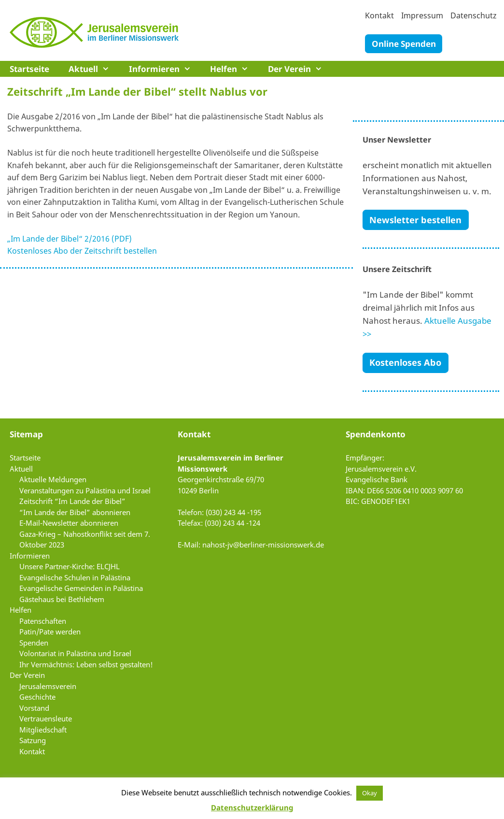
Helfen (234, 69)
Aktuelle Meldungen (53, 479)
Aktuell (94, 69)
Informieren (165, 69)
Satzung (33, 740)
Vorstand (34, 708)
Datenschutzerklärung (252, 807)
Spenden (34, 643)
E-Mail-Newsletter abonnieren (69, 523)
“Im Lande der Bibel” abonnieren (75, 512)
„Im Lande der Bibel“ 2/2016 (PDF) (70, 239)
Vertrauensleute (46, 718)
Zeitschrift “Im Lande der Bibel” (72, 501)
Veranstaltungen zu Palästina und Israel (85, 490)
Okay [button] (370, 793)
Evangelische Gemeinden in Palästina (81, 588)
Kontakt (379, 15)
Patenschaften (43, 621)
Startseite (29, 69)
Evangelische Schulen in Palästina (75, 577)
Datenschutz (474, 15)
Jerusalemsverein (48, 686)
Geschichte (37, 697)
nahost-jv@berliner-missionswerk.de (263, 545)
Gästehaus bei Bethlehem (62, 599)
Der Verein (300, 69)
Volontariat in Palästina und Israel (75, 653)
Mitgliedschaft (43, 730)
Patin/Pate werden (50, 632)
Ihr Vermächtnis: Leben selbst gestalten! (86, 664)
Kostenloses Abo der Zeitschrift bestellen (82, 251)
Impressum (422, 15)
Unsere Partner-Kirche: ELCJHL (70, 566)
